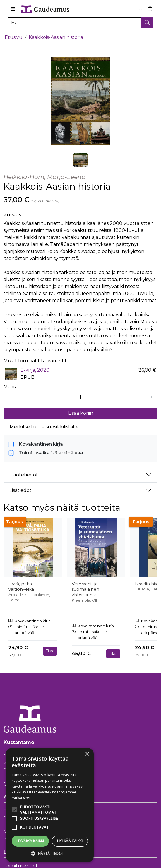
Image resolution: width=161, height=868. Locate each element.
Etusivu (14, 37)
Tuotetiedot (24, 475)
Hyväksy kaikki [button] (30, 841)
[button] (50, 853)
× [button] (87, 754)
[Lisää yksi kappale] (151, 397)
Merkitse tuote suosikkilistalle (44, 427)
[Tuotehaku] (80, 23)
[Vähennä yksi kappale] (10, 397)
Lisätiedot (20, 490)
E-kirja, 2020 (35, 370)
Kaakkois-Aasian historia (56, 37)
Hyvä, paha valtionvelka (21, 587)
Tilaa (50, 651)
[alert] (50, 805)
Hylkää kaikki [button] (70, 841)
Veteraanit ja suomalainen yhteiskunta (85, 589)
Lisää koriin (81, 413)
